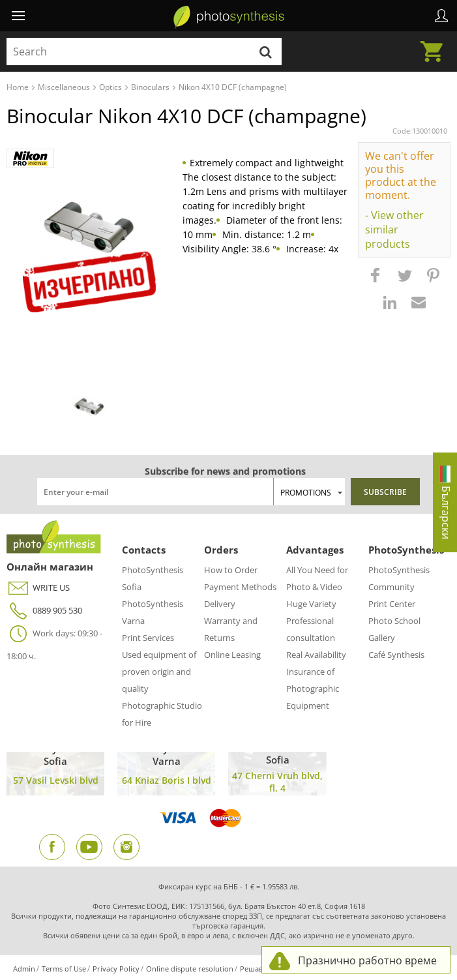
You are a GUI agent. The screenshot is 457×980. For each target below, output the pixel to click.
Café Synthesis (396, 655)
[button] (377, 282)
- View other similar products (394, 230)
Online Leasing (232, 655)
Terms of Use (64, 969)
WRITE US (38, 588)
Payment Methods (240, 587)
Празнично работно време (367, 960)
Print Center (392, 604)
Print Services (148, 638)
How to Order (231, 570)
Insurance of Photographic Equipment (313, 689)
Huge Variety (311, 604)
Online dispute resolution (190, 969)
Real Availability (316, 655)
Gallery (382, 638)
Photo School (394, 621)
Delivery (220, 604)
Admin (24, 969)
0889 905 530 (44, 611)
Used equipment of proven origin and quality (159, 672)
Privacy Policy (116, 969)
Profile (441, 16)
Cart (435, 44)
